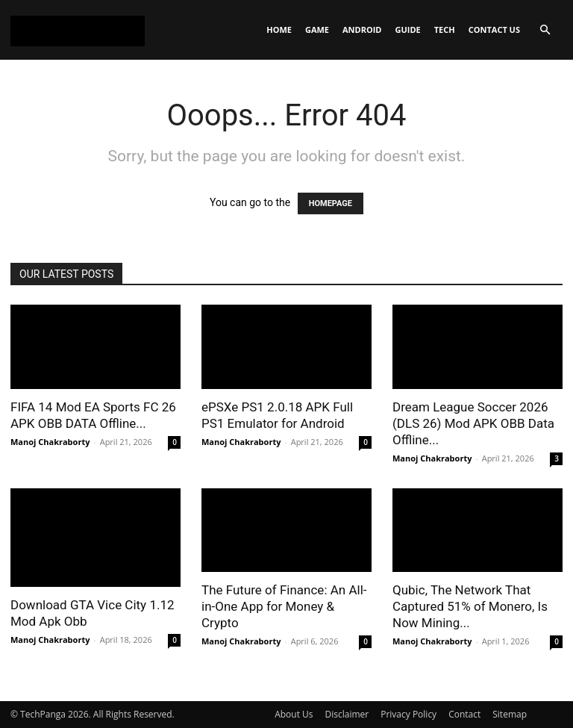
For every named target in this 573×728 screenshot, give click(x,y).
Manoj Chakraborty (50, 442)
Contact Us (494, 29)
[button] (545, 30)
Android (362, 29)
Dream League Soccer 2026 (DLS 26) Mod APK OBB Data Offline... (473, 423)
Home (279, 29)
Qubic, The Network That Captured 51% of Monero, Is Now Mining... (470, 606)
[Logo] (78, 30)
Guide (408, 29)
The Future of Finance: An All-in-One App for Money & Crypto (284, 606)
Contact (464, 714)
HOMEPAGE (331, 203)
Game (317, 29)
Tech (445, 29)
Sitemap (510, 714)
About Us (294, 714)
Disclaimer (347, 714)
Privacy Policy (408, 714)
